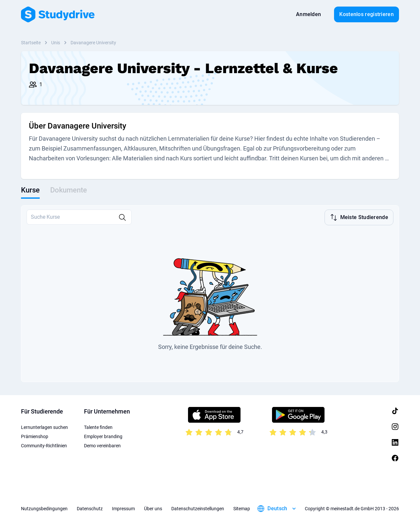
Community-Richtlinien (44, 446)
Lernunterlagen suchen (44, 427)
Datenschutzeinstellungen (198, 509)
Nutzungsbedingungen (44, 509)
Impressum (123, 509)
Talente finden (98, 427)
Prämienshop (35, 436)
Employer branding (103, 436)
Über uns (153, 509)
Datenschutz (90, 509)
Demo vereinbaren (102, 446)
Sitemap (242, 509)
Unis (56, 43)
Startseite (31, 43)
